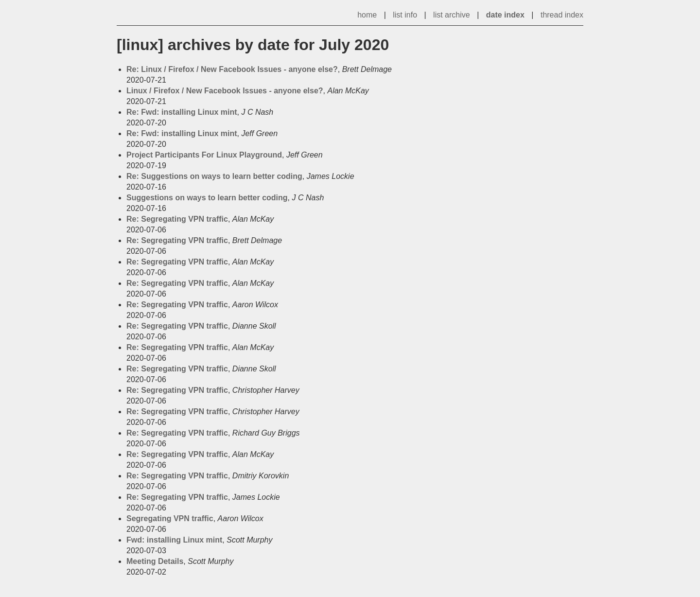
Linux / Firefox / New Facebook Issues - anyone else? (225, 91)
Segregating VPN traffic (170, 518)
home (367, 15)
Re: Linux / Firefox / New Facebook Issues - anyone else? (232, 69)
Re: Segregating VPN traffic (177, 219)
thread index (562, 15)
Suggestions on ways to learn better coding (207, 198)
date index (505, 15)
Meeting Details (155, 561)
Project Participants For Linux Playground (204, 155)
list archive (452, 15)
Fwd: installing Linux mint (174, 540)
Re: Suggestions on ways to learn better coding (214, 176)
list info (405, 15)
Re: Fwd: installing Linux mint (182, 112)
